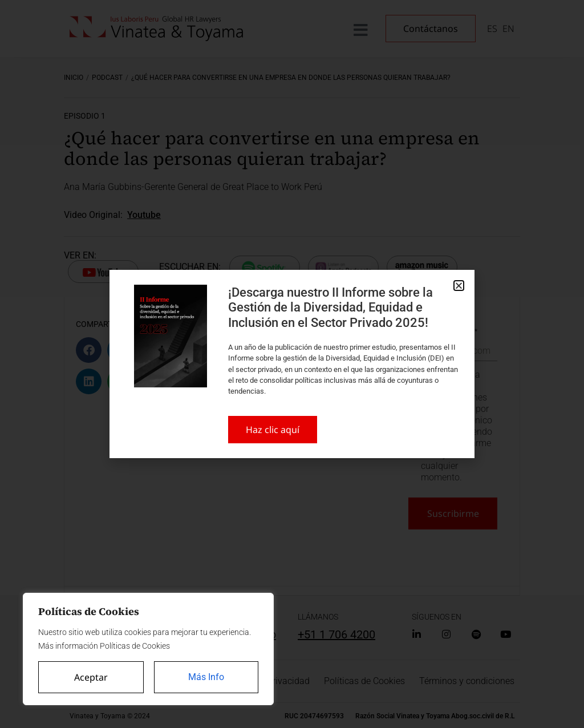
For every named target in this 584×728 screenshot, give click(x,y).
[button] (459, 286)
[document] (292, 364)
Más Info (206, 677)
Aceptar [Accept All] (91, 677)
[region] (148, 649)
